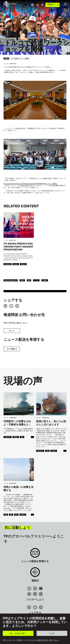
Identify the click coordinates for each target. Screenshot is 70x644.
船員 (47, 451)
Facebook (35, 588)
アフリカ (36, 280)
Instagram (35, 594)
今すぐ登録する (12, 349)
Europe (23, 264)
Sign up (35, 554)
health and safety (11, 280)
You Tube (41, 588)
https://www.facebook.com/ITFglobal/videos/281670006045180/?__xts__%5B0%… (31, 184)
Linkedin (29, 594)
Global (16, 264)
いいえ (52, 633)
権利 (22, 437)
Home (6, 59)
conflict (8, 437)
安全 (16, 515)
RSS (41, 594)
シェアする (13, 300)
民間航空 (16, 437)
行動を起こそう (51, 5)
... (32, 437)
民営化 (22, 280)
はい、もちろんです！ (18, 633)
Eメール (12, 331)
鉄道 (29, 280)
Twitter (29, 588)
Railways (7, 264)
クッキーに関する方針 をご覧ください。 (45, 640)
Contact (35, 573)
